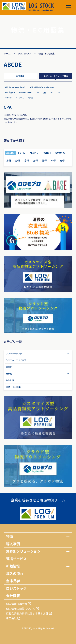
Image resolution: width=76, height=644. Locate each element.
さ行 (27, 160)
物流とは (10, 380)
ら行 (62, 160)
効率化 (9, 367)
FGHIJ (22, 153)
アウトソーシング (14, 353)
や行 (53, 160)
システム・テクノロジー (17, 360)
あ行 (9, 160)
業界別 (9, 373)
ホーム (7, 53)
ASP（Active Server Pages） (15, 87)
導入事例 (13, 544)
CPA (45, 92)
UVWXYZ (60, 153)
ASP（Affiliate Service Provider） (43, 87)
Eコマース (20, 98)
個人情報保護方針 (17, 604)
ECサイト (8, 98)
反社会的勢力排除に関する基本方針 (27, 613)
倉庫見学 (13, 581)
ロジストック (16, 588)
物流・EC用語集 (13, 387)
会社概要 (13, 596)
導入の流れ (15, 573)
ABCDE (10, 153)
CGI (38, 92)
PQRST (47, 153)
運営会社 (11, 618)
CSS (58, 92)
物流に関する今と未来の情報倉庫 (41, 7)
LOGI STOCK (25, 53)
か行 (18, 160)
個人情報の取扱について (21, 609)
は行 (44, 160)
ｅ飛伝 (30, 98)
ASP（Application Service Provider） (19, 92)
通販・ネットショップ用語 (56, 76)
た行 (35, 160)
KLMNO (34, 153)
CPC (52, 92)
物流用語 (20, 76)
